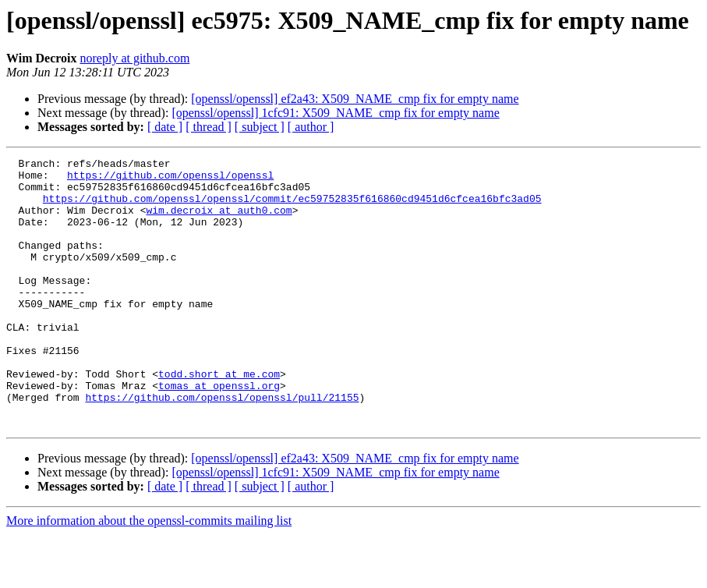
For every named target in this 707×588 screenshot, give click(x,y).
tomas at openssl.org (219, 432)
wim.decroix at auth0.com (219, 221)
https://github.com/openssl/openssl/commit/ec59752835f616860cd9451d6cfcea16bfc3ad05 (292, 207)
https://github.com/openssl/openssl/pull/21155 (222, 446)
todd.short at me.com (219, 418)
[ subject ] (260, 127)
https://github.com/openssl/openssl (170, 179)
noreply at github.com (135, 58)
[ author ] (311, 127)
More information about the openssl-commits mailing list (149, 574)
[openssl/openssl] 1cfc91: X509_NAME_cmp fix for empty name (335, 113)
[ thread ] (209, 127)
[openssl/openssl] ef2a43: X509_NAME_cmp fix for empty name (355, 99)
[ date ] (165, 127)
